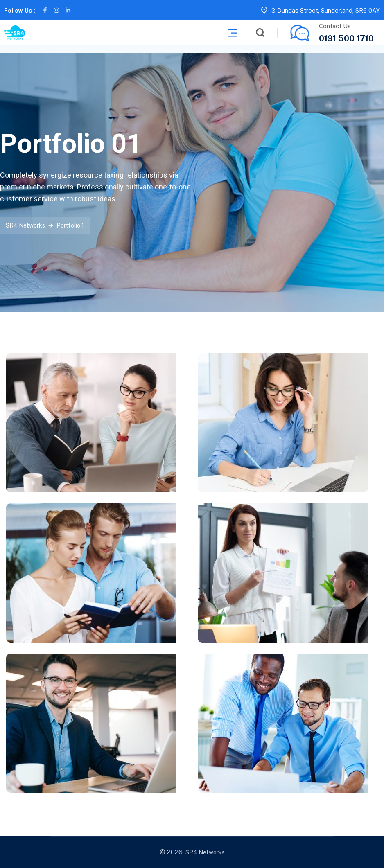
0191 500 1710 (346, 38)
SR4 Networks (205, 852)
